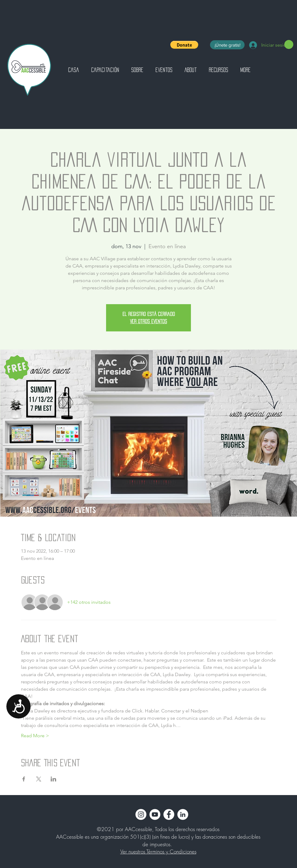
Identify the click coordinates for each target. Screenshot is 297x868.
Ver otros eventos (148, 321)
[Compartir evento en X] (39, 779)
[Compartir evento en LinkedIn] (53, 779)
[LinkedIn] (183, 814)
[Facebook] (169, 814)
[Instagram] (141, 814)
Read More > (35, 736)
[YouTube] (155, 814)
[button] (184, 45)
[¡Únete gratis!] (227, 45)
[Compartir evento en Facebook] (24, 779)
